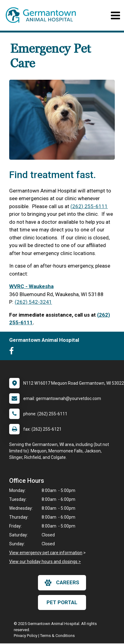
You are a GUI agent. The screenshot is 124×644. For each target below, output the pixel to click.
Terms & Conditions (57, 636)
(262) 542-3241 (33, 302)
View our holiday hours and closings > (45, 562)
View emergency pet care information (46, 553)
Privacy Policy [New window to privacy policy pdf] (26, 636)
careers (62, 583)
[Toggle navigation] (115, 15)
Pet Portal (62, 602)
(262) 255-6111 (89, 206)
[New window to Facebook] (13, 352)
